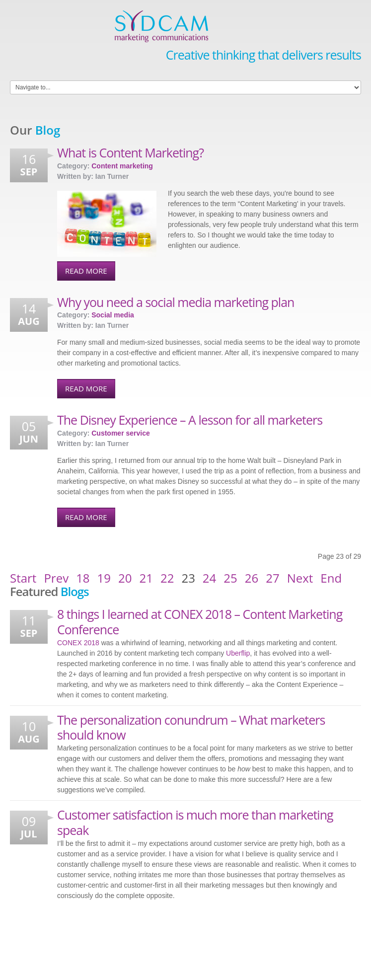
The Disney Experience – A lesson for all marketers (190, 420)
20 (125, 578)
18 (83, 578)
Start (23, 578)
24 (209, 578)
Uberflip (238, 653)
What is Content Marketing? (130, 152)
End (331, 578)
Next (300, 578)
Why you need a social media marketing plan (176, 302)
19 (104, 578)
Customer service (121, 433)
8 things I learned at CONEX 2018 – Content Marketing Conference (200, 622)
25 (230, 578)
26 (252, 578)
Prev (56, 578)
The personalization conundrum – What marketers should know (191, 727)
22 (167, 578)
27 (272, 578)
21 (146, 578)
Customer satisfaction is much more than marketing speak (195, 822)
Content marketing (122, 166)
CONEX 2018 (78, 643)
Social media (113, 315)
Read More (86, 271)
